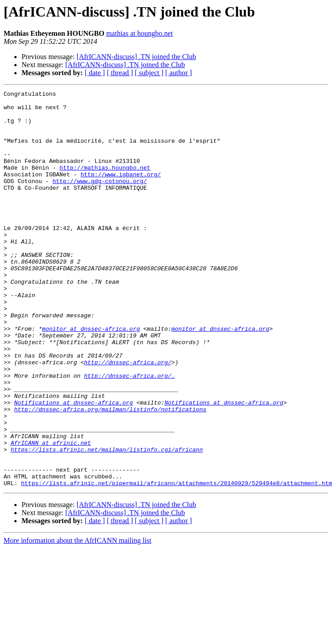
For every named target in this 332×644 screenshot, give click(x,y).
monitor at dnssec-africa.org (91, 377)
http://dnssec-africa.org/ (127, 417)
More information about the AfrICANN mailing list (78, 620)
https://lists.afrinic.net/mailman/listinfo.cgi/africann (107, 522)
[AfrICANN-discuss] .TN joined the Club (136, 57)
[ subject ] (149, 73)
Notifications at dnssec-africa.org (73, 465)
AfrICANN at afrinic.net (51, 514)
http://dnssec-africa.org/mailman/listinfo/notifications (110, 473)
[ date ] (95, 73)
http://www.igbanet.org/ (121, 192)
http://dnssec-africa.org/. (129, 433)
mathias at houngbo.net (140, 33)
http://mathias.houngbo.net (105, 183)
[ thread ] (120, 73)
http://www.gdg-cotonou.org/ (100, 200)
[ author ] (179, 73)
